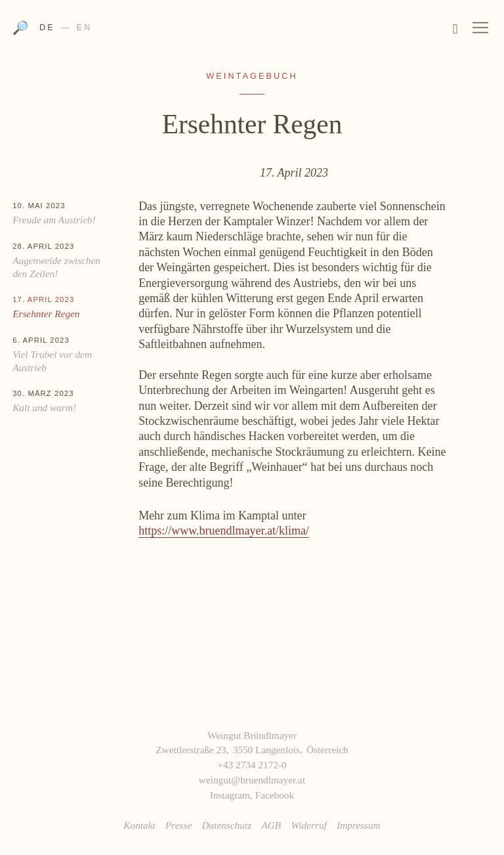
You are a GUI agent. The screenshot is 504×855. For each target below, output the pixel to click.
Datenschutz (227, 825)
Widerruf (308, 825)
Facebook (275, 795)
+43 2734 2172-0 (252, 765)
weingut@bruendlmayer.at (252, 780)
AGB (271, 825)
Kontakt (139, 825)
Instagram (230, 795)
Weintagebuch (252, 76)
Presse (178, 825)
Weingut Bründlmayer (252, 32)
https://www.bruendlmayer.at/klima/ (224, 531)
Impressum (359, 825)
